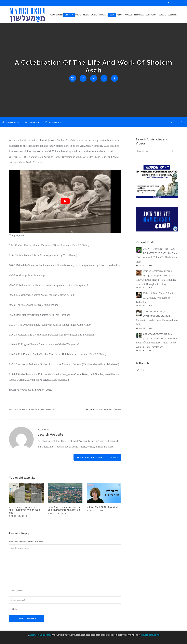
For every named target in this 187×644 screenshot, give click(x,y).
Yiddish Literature (46, 410)
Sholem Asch (24, 410)
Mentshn (118, 410)
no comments (53, 122)
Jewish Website (33, 122)
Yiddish (34, 410)
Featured (108, 410)
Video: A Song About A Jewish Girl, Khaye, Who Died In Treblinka (155, 298)
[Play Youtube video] (65, 201)
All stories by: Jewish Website (97, 457)
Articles (99, 410)
